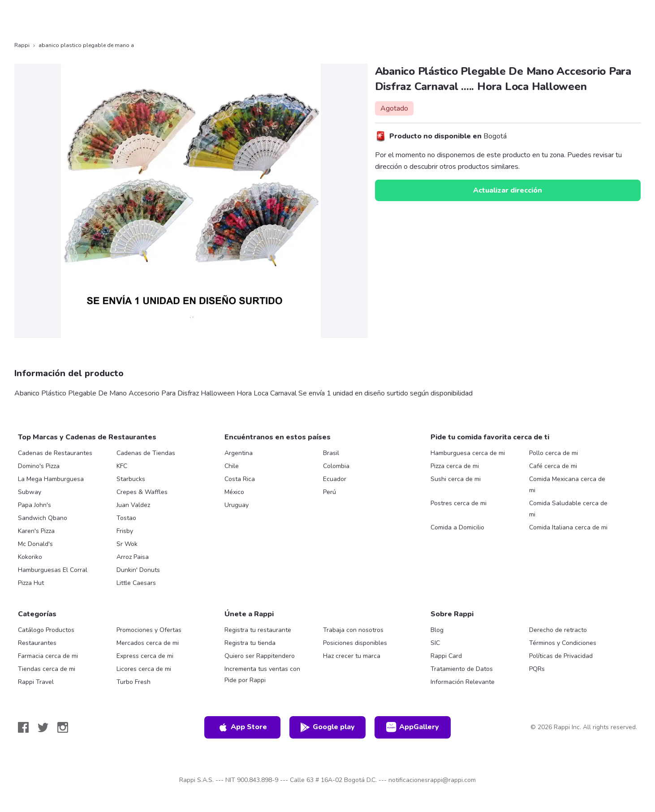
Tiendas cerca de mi (47, 669)
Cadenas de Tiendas (146, 453)
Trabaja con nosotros (353, 630)
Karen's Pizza (36, 531)
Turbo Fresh (134, 682)
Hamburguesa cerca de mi (468, 453)
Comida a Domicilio (457, 527)
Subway (30, 492)
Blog (437, 630)
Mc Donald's (35, 544)
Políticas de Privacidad (561, 656)
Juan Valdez (133, 505)
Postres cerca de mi (459, 503)
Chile (232, 466)
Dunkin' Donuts (138, 570)
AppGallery (413, 727)
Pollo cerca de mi (554, 453)
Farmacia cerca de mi (48, 656)
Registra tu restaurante (258, 630)
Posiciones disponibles (355, 643)
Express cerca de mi (145, 656)
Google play (327, 727)
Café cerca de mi (553, 466)
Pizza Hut (31, 583)
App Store (242, 727)
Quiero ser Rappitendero (260, 656)
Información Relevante (463, 682)
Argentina (239, 453)
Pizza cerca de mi (455, 466)
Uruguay (237, 505)
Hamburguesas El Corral (53, 570)
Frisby (125, 531)
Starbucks (131, 479)
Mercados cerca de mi (148, 643)
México (234, 492)
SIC (435, 643)
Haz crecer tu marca (352, 656)
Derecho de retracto (558, 630)
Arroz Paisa (133, 557)
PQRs (537, 669)
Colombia (336, 466)
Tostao (126, 518)
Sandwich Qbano (43, 518)
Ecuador (335, 479)
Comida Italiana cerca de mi (568, 527)
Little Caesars (136, 583)
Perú (330, 492)
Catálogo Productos (46, 630)
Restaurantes (37, 643)
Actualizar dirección (508, 190)
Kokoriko (30, 557)
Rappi (22, 45)
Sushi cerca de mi (456, 479)
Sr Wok (127, 544)
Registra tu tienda (250, 643)
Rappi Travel (36, 682)
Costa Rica (240, 479)
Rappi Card (446, 656)
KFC (122, 466)
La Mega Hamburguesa (51, 479)
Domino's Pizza (39, 466)
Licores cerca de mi (144, 669)
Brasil (331, 453)
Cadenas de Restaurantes (55, 453)
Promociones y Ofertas (149, 630)
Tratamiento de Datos (462, 669)
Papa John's (34, 505)
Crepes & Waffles (142, 492)
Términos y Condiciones (563, 643)
